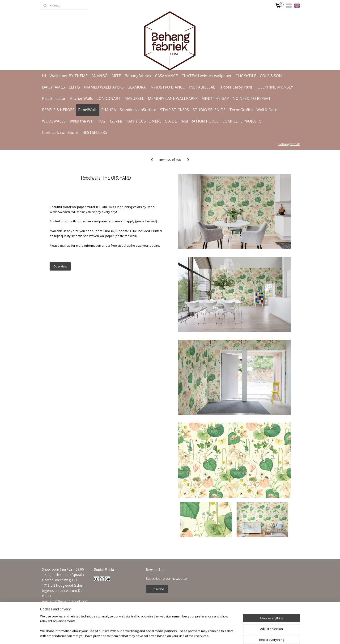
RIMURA (109, 110)
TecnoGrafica (241, 110)
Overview (60, 266)
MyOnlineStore (222, 635)
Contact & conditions (60, 132)
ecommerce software (181, 635)
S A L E (171, 121)
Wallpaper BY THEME (69, 76)
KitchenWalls (81, 98)
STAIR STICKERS (174, 110)
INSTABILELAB (202, 87)
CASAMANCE (166, 76)
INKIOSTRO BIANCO (167, 87)
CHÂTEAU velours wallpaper (207, 76)
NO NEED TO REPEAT (252, 98)
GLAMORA (137, 87)
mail (63, 246)
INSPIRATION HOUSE (200, 121)
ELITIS (74, 87)
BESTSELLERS (95, 132)
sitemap (152, 635)
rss (162, 635)
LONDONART (109, 98)
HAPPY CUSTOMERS (144, 121)
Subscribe (157, 589)
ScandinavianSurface (138, 110)
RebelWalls (88, 110)
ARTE (116, 76)
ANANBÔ (100, 76)
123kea (115, 121)
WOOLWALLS (54, 121)
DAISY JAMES (53, 87)
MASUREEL (134, 98)
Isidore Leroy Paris (236, 87)
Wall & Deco (267, 110)
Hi (44, 76)
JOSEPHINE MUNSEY (275, 87)
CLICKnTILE (246, 76)
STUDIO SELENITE (209, 110)
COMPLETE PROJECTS (242, 121)
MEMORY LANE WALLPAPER (173, 98)
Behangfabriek (138, 76)
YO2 (102, 121)
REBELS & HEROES (58, 110)
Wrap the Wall (82, 121)
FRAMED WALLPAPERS (104, 87)
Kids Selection (54, 98)
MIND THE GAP (215, 98)
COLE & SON (271, 76)
